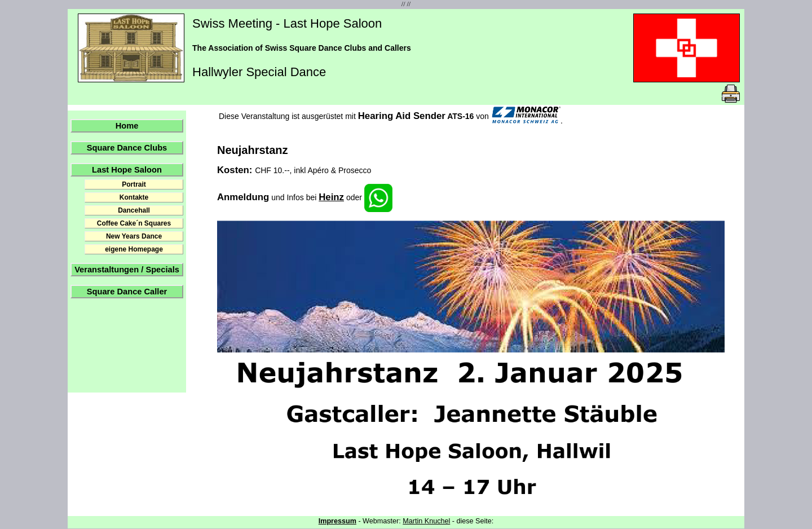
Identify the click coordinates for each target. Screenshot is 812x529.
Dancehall (134, 210)
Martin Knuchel (426, 521)
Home (127, 126)
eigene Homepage (134, 249)
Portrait (134, 184)
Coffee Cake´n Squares (134, 223)
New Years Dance (134, 236)
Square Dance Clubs (127, 148)
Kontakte (134, 197)
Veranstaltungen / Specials (127, 270)
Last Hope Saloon (127, 170)
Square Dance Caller (127, 292)
